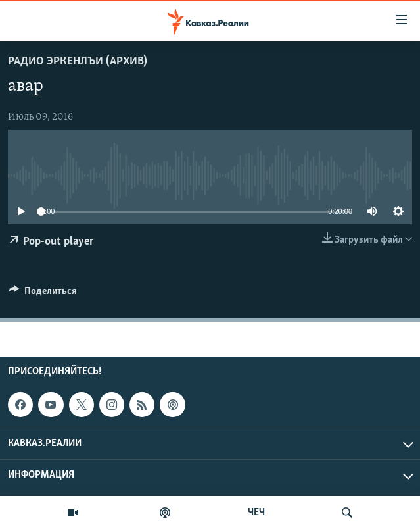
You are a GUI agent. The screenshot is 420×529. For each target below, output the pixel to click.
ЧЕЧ (256, 513)
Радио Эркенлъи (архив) (78, 62)
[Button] (43, 294)
